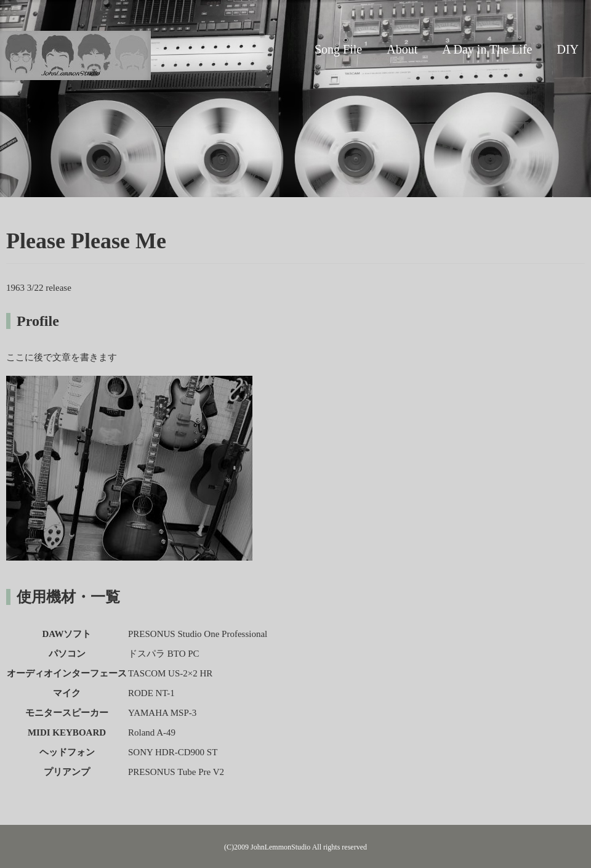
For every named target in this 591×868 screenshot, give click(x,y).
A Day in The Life (487, 49)
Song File (338, 49)
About (402, 49)
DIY (568, 49)
